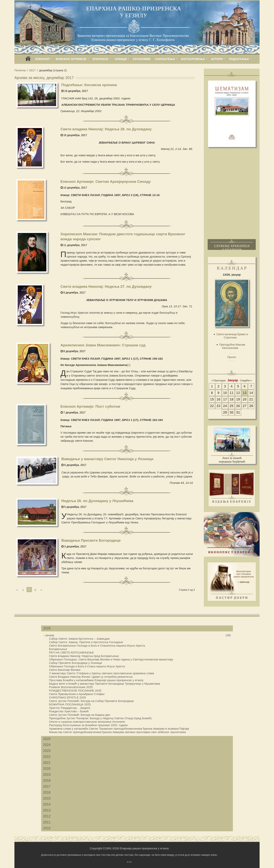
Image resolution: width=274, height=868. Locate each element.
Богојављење (58, 649)
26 (238, 406)
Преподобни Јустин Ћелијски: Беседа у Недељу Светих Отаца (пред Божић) (100, 718)
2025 (47, 739)
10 (225, 393)
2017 (32, 70)
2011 (47, 822)
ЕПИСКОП (42, 59)
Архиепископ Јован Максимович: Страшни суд (103, 345)
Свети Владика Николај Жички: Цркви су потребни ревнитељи (91, 677)
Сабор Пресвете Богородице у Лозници (75, 663)
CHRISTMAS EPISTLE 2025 (67, 697)
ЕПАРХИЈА (100, 59)
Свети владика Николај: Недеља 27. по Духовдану (106, 286)
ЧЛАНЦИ (121, 59)
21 (251, 399)
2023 (47, 751)
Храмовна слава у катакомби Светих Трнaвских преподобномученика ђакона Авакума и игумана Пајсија (119, 729)
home (28, 60)
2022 (47, 757)
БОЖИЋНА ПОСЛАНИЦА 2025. (70, 704)
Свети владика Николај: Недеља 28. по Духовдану (106, 129)
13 (245, 393)
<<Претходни (218, 381)
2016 (47, 792)
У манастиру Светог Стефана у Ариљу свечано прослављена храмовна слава (102, 673)
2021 (47, 763)
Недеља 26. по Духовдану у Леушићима (97, 501)
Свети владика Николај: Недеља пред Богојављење (84, 656)
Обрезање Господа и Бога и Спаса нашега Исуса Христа (87, 666)
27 (245, 406)
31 (238, 412)
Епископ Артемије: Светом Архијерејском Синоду (106, 182)
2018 (47, 781)
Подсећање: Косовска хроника (89, 85)
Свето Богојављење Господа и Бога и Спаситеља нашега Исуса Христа (97, 646)
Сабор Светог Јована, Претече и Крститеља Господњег (86, 642)
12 (238, 393)
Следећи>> (246, 381)
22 (212, 406)
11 (232, 393)
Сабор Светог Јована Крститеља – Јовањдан (79, 639)
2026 (47, 628)
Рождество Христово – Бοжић (69, 711)
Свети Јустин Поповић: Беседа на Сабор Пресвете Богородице (91, 701)
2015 (47, 798)
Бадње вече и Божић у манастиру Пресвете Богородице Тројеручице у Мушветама (105, 684)
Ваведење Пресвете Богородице (91, 540)
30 (232, 412)
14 (251, 393)
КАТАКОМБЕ (142, 59)
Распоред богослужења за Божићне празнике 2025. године (88, 725)
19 (238, 399)
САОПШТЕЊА (165, 59)
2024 (47, 745)
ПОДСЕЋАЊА (239, 59)
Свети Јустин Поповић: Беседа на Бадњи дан (80, 715)
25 (232, 406)
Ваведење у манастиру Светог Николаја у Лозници (107, 459)
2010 (47, 828)
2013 (47, 810)
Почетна (20, 70)
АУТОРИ (217, 59)
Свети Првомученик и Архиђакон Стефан (77, 694)
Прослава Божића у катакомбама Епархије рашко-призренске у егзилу (96, 680)
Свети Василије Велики (65, 670)
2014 (47, 804)
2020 (47, 769)
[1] (129, 365)
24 (225, 406)
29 (225, 412)
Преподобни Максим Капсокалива (232, 346)
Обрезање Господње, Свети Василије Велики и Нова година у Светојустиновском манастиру (111, 659)
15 (212, 399)
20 (245, 399)
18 (232, 399)
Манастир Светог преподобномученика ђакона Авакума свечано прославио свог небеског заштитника (117, 732)
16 (218, 399)
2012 (47, 816)
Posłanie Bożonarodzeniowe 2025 (71, 687)
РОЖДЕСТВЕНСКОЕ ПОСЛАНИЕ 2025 (75, 690)
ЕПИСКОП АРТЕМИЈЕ (71, 59)
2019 (47, 775)
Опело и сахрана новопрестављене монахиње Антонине (87, 722)
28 (251, 406)
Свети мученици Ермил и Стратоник (232, 336)
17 (225, 399)
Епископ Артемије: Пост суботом (90, 406)
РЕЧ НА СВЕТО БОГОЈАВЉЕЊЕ (71, 652)
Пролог (232, 357)
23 (218, 406)
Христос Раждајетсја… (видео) (70, 708)
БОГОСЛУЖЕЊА (193, 59)
